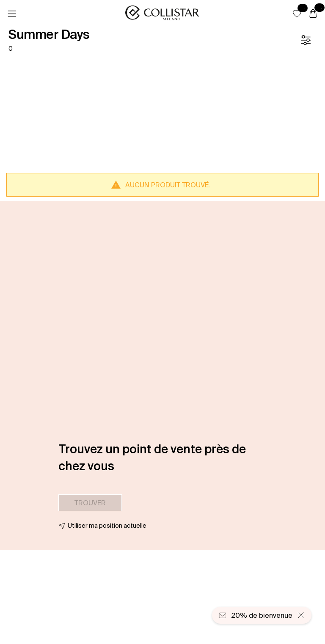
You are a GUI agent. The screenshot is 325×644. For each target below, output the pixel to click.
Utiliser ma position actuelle (107, 526)
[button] (297, 14)
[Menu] (12, 14)
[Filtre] (306, 40)
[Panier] (313, 14)
